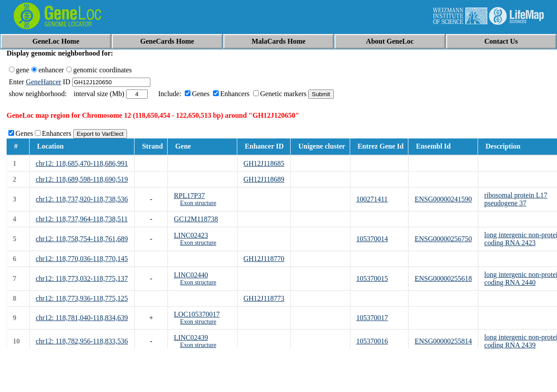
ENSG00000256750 (443, 239)
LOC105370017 (197, 314)
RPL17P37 (189, 196)
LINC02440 (191, 275)
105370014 (372, 239)
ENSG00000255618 (443, 278)
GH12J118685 (264, 163)
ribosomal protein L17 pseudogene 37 (516, 199)
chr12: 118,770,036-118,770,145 (82, 259)
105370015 (372, 278)
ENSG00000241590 (443, 199)
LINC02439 (191, 338)
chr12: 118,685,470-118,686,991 (82, 163)
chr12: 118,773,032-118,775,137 (82, 278)
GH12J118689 (264, 179)
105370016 (372, 341)
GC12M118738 (196, 219)
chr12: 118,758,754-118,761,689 (82, 239)
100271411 (372, 199)
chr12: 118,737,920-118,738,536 (82, 199)
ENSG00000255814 (443, 341)
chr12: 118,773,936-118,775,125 (82, 298)
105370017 (372, 318)
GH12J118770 (264, 259)
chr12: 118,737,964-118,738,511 (82, 219)
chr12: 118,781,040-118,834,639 (82, 318)
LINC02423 (191, 235)
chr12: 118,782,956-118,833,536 (82, 341)
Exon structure (198, 203)
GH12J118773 (264, 298)
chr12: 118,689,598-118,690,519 (82, 179)
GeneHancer (44, 82)
